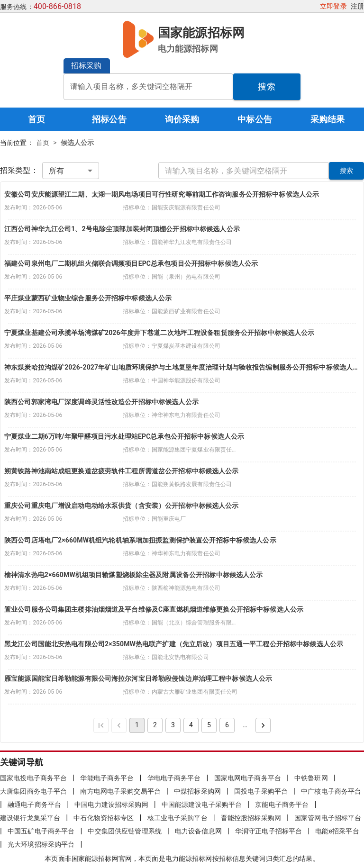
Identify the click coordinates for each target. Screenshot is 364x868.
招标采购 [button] (86, 66)
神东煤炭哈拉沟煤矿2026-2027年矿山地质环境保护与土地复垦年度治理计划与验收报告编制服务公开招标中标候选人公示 (182, 367)
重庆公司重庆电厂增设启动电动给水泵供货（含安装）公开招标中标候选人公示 (122, 506)
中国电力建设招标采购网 (111, 805)
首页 (36, 119)
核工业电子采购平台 (177, 818)
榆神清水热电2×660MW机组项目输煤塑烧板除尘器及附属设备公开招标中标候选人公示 (133, 575)
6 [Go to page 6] (227, 725)
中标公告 (255, 119)
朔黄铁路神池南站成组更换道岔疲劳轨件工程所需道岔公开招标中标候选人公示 (122, 471)
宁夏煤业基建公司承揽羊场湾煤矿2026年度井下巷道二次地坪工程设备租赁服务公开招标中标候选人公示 (159, 333)
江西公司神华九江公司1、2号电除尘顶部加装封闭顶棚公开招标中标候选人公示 (122, 229)
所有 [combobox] (56, 171)
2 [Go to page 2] (155, 725)
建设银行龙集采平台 (30, 818)
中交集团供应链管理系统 (124, 831)
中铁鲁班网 (311, 778)
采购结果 (328, 119)
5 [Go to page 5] (209, 725)
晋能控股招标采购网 (251, 818)
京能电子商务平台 (282, 805)
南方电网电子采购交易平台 (120, 791)
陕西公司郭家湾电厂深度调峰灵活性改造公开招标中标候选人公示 (101, 402)
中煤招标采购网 (197, 791)
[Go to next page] (263, 725)
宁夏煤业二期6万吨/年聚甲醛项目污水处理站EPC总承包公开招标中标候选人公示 (124, 436)
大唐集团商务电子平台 (33, 791)
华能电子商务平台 (107, 778)
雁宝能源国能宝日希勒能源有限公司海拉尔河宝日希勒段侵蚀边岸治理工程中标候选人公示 (138, 678)
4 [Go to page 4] (191, 725)
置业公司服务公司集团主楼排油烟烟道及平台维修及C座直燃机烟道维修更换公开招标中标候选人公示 (154, 609)
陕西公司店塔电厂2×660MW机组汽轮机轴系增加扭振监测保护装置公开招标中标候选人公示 (140, 540)
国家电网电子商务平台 (248, 778)
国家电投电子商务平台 (33, 778)
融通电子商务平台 (34, 805)
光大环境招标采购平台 (41, 844)
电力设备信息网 (198, 831)
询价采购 (182, 119)
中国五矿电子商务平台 (41, 831)
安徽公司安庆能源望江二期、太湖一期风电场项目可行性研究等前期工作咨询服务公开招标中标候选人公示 (162, 194)
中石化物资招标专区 (104, 818)
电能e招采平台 (337, 831)
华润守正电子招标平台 (268, 831)
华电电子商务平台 (174, 778)
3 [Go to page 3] (173, 725)
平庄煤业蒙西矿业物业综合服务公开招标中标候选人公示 (88, 298)
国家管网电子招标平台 (328, 818)
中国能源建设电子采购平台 (202, 805)
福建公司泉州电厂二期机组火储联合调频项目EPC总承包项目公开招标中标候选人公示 (131, 263)
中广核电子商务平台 (331, 791)
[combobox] (148, 87)
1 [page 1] (137, 725)
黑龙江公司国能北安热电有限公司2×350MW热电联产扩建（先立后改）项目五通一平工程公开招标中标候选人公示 (174, 644)
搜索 (267, 86)
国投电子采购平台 (261, 791)
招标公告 (109, 119)
